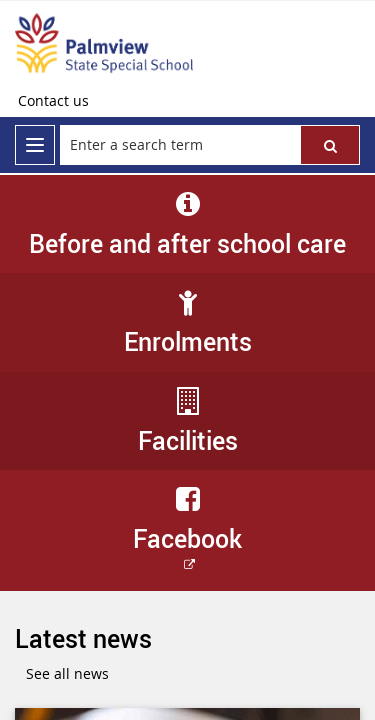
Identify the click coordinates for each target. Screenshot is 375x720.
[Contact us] (53, 101)
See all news (67, 673)
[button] (330, 145)
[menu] (35, 145)
